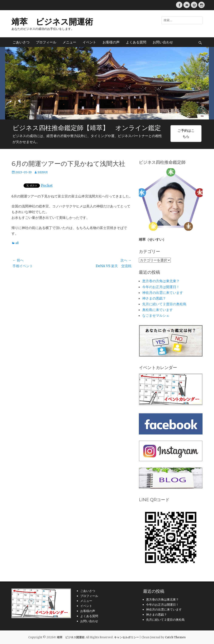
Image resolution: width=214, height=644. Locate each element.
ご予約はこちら (186, 133)
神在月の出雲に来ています (163, 293)
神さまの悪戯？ (154, 298)
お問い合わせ (163, 42)
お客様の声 (111, 42)
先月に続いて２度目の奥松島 (164, 304)
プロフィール (46, 42)
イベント (89, 42)
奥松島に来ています (158, 310)
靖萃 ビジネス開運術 (52, 22)
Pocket (47, 185)
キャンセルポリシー (126, 637)
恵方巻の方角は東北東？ (161, 281)
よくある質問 (136, 42)
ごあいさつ (21, 42)
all (17, 243)
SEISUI (43, 172)
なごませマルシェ (156, 315)
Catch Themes (175, 637)
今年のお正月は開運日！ (161, 287)
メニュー (69, 42)
